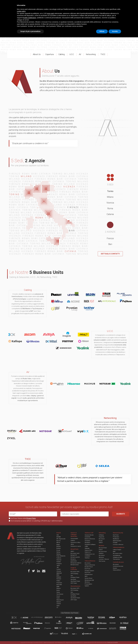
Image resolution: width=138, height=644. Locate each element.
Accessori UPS (75, 572)
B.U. (75, 3)
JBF (58, 567)
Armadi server (75, 565)
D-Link (58, 550)
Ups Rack (73, 579)
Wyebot (59, 602)
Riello (58, 590)
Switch (101, 543)
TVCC (69, 10)
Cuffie (86, 546)
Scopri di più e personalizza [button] (30, 638)
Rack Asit (59, 585)
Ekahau (59, 554)
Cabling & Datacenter (34, 10)
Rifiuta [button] (102, 638)
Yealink (59, 604)
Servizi (36, 3)
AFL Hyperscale (61, 539)
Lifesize (59, 571)
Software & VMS (117, 557)
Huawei (59, 562)
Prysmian (59, 583)
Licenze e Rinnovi (118, 545)
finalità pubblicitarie (30, 624)
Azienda (28, 3)
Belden (59, 546)
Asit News (67, 3)
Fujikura (59, 558)
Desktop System (89, 571)
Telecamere (116, 559)
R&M (58, 587)
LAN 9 (72, 551)
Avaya (58, 545)
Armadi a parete (75, 557)
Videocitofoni (117, 570)
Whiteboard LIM (89, 580)
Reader (115, 568)
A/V (76, 10)
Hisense (59, 560)
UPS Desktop (74, 574)
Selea (58, 592)
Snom (58, 596)
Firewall (115, 543)
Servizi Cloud (88, 578)
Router (101, 541)
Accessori (102, 539)
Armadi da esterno (76, 563)
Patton (58, 581)
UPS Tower (74, 583)
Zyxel (58, 606)
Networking (58, 10)
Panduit (59, 579)
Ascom (59, 541)
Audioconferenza (90, 539)
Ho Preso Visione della (22, 518)
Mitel (58, 575)
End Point (87, 573)
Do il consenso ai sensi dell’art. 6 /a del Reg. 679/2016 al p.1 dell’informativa (36, 521)
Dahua (58, 552)
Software (101, 535)
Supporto (101, 537)
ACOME (59, 537)
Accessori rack (75, 553)
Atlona (58, 543)
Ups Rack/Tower (75, 581)
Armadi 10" (74, 555)
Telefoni (87, 558)
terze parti (51, 620)
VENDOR (120, 10)
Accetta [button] (115, 638)
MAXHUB (59, 573)
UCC (48, 10)
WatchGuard (60, 600)
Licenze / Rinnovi (104, 559)
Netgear (59, 577)
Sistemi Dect (88, 550)
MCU (86, 576)
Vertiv (58, 598)
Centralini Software (90, 545)
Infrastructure (89, 575)
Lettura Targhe (117, 550)
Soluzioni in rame (76, 546)
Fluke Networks (61, 556)
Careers (58, 3)
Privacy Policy (31, 518)
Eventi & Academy (47, 3)
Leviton (59, 569)
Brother (59, 548)
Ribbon (59, 588)
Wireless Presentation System (88, 584)
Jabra (58, 565)
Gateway (87, 548)
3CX (58, 535)
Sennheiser (60, 594)
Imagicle (59, 564)
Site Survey (102, 561)
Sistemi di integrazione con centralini (90, 554)
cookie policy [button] (21, 618)
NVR (114, 552)
